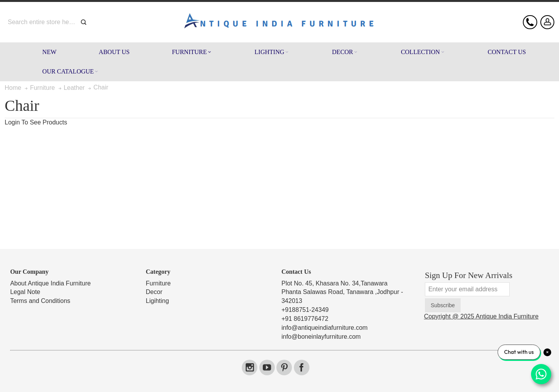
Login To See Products (36, 122)
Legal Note (25, 292)
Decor (154, 292)
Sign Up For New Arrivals (469, 275)
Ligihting (157, 301)
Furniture (158, 283)
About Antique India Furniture (50, 283)
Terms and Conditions (40, 301)
